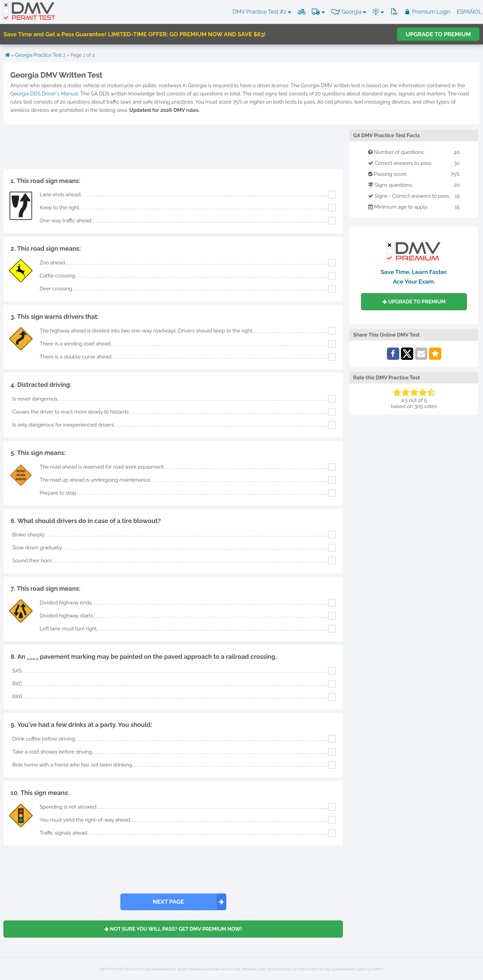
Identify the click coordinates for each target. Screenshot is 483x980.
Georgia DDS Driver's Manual (44, 94)
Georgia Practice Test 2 (40, 55)
